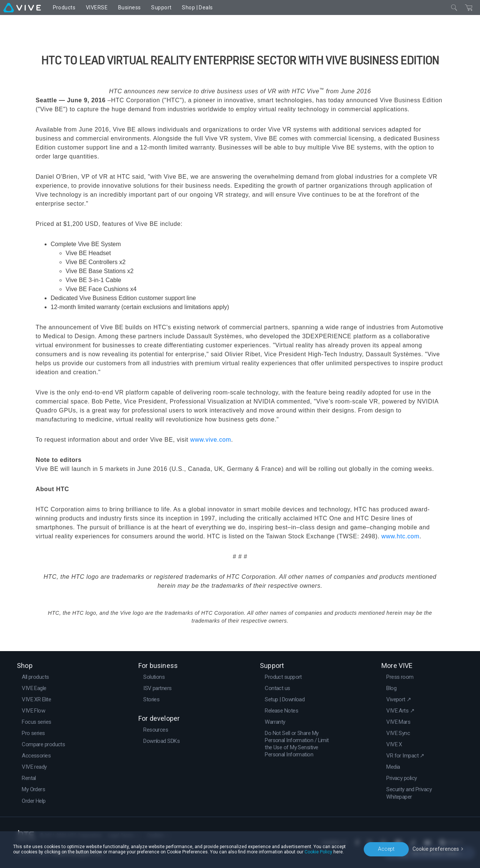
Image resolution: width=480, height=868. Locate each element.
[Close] (454, 7)
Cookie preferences (436, 849)
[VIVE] (22, 7)
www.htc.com (400, 536)
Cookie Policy (318, 852)
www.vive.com (211, 440)
